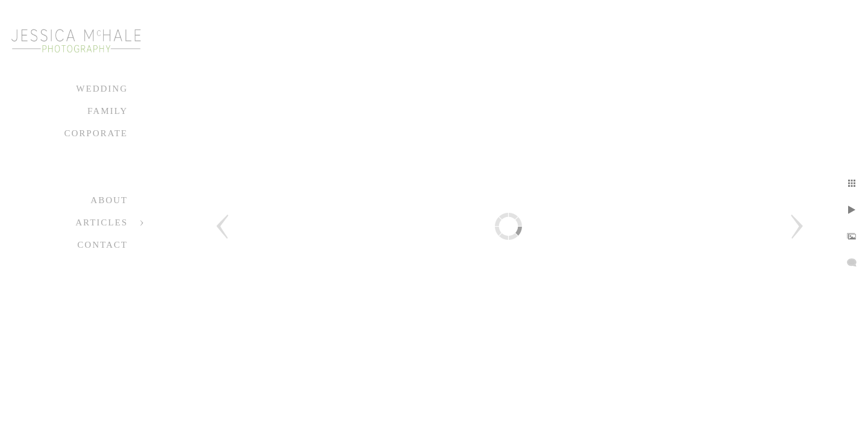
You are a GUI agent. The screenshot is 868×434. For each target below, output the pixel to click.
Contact (102, 245)
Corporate (96, 133)
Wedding (102, 89)
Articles (102, 222)
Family (108, 111)
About (109, 200)
